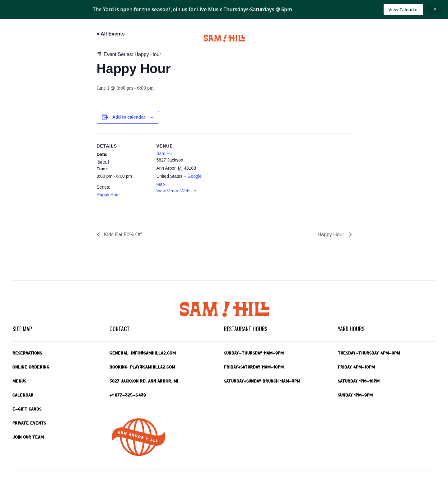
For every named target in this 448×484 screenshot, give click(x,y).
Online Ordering (52, 38)
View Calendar (403, 9)
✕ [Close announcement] (435, 9)
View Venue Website (176, 191)
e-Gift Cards (363, 38)
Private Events (321, 38)
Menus (88, 38)
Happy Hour (108, 195)
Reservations (27, 353)
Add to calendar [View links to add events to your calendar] (129, 117)
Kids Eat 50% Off (122, 235)
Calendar (116, 38)
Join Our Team (28, 437)
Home (20, 38)
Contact (400, 38)
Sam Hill (165, 153)
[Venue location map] (249, 177)
